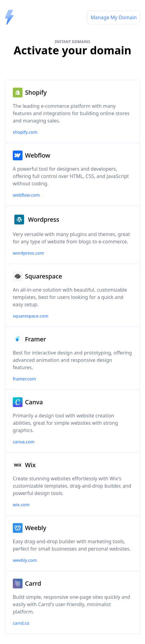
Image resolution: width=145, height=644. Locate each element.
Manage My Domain (114, 17)
